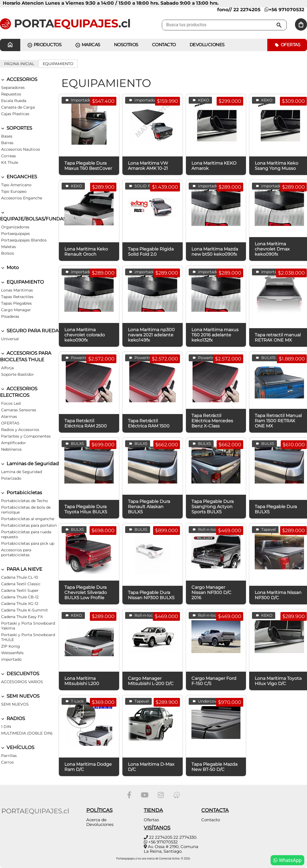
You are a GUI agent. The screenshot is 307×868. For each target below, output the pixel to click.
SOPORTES (16, 128)
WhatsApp (287, 860)
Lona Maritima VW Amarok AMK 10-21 (148, 166)
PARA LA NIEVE (21, 569)
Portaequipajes (15, 234)
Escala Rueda (14, 101)
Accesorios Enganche (22, 198)
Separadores (13, 88)
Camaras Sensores (19, 410)
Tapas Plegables (16, 303)
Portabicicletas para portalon (29, 525)
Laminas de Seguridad (29, 464)
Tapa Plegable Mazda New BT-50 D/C (214, 767)
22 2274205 (161, 837)
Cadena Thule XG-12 (20, 604)
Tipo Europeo (14, 191)
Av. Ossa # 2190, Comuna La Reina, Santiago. (171, 849)
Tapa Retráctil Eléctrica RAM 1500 (149, 423)
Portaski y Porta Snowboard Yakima (28, 626)
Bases (7, 136)
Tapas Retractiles (17, 297)
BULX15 (265, 358)
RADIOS (12, 718)
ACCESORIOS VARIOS (22, 682)
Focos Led (11, 403)
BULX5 (74, 444)
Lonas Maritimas (17, 290)
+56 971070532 (284, 10)
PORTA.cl (65, 23)
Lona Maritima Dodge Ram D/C (88, 767)
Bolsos (8, 253)
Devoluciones (207, 45)
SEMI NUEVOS (20, 696)
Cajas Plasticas (15, 114)
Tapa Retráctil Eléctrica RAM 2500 (86, 423)
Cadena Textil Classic (21, 584)
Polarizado (11, 478)
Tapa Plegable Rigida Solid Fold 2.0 (151, 252)
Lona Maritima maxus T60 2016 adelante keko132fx (215, 335)
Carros (7, 762)
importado (11, 659)
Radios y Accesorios (20, 430)
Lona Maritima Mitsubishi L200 (82, 681)
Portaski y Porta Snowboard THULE (28, 637)
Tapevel (265, 530)
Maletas (8, 247)
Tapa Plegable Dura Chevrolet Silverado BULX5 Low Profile (86, 592)
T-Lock (74, 701)
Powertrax (77, 358)
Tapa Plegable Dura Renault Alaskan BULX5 (149, 507)
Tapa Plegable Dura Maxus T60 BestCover (88, 166)
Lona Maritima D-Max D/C (151, 767)
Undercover (206, 701)
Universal (10, 339)
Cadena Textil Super (20, 590)
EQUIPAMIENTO (58, 64)
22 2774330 (185, 837)
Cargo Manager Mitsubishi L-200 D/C (151, 681)
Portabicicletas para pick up (28, 543)
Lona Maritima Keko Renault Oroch (86, 252)
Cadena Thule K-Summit (25, 610)
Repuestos (11, 94)
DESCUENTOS (20, 674)
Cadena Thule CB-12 (20, 597)
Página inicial (19, 64)
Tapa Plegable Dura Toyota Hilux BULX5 (86, 509)
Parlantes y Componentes (26, 436)
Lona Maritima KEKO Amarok (214, 166)
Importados (79, 100)
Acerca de (96, 820)
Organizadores (15, 227)
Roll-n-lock (205, 530)
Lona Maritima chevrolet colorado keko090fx (85, 335)
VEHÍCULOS (17, 747)
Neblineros (11, 449)
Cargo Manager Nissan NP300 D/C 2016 (211, 592)
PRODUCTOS (44, 45)
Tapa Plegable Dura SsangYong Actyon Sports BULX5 (213, 507)
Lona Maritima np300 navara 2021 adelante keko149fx (151, 335)
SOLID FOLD (144, 186)
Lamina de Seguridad (21, 472)
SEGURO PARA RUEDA (29, 331)
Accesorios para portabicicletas (16, 552)
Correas (8, 156)
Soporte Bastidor (18, 374)
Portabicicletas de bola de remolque (26, 510)
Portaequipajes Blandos (24, 240)
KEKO (200, 100)
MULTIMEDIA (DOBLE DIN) (27, 733)
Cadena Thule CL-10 (20, 577)
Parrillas (9, 756)
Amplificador (14, 443)
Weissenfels (12, 653)
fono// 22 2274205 (239, 10)
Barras (7, 143)
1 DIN (6, 727)
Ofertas (287, 45)
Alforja (7, 368)
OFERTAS (10, 423)
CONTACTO (164, 45)
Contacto (211, 820)
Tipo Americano (16, 185)
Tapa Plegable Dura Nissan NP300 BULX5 (151, 595)
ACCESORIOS (19, 79)
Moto (9, 267)
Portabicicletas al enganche (28, 519)
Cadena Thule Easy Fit (22, 617)
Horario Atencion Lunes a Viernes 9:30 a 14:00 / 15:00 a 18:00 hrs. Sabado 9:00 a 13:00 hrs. (111, 3)
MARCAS (88, 45)
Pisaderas (10, 316)
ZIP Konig (11, 646)
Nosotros (126, 45)
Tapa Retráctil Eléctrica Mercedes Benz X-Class (212, 421)
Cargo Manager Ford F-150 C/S (214, 681)
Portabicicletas (21, 493)
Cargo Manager (16, 310)
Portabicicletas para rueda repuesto (26, 534)
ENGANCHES (18, 177)
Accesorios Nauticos (21, 149)
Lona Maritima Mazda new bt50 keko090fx (215, 252)
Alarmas (9, 416)
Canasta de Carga (18, 107)
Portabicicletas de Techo (25, 501)
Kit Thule (10, 162)
